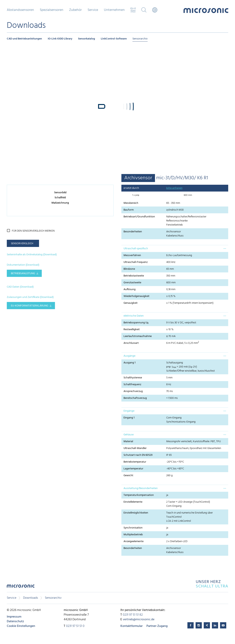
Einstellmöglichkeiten (136, 513)
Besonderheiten (133, 232)
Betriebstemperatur (135, 462)
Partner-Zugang (157, 626)
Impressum (14, 617)
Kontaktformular (131, 626)
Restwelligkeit (132, 329)
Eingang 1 (129, 418)
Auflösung (130, 289)
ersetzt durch (131, 188)
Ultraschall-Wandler (135, 448)
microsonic (21, 587)
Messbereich (131, 203)
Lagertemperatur (133, 469)
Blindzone (129, 269)
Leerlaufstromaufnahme (138, 336)
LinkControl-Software (114, 39)
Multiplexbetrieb (133, 535)
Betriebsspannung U (136, 323)
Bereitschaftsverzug (135, 398)
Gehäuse (129, 435)
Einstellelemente (133, 502)
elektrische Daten (134, 316)
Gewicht (128, 476)
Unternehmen (114, 10)
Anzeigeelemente (134, 541)
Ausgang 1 (130, 363)
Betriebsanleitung (23, 273)
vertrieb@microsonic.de (139, 619)
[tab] (175, 248)
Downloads (31, 598)
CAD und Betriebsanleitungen (24, 39)
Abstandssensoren (20, 10)
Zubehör (75, 10)
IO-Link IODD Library (60, 39)
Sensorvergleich (22, 244)
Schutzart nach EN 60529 (138, 455)
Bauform (129, 210)
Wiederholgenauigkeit (136, 296)
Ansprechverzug (133, 391)
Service (93, 10)
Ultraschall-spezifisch (136, 249)
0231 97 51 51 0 (75, 626)
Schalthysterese (133, 378)
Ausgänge (129, 356)
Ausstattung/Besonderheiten (141, 488)
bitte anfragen (174, 188)
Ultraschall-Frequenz (136, 262)
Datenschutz (15, 621)
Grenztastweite (132, 283)
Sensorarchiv (140, 39)
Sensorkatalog (87, 39)
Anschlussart (131, 343)
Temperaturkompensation (139, 495)
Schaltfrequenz (132, 385)
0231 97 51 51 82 (133, 615)
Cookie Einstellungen (21, 626)
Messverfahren (132, 255)
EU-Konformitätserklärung (30, 306)
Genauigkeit (131, 303)
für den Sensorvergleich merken (33, 231)
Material (128, 441)
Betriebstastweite (134, 276)
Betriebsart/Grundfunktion (139, 217)
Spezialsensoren (52, 10)
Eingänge (129, 411)
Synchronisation (133, 528)
